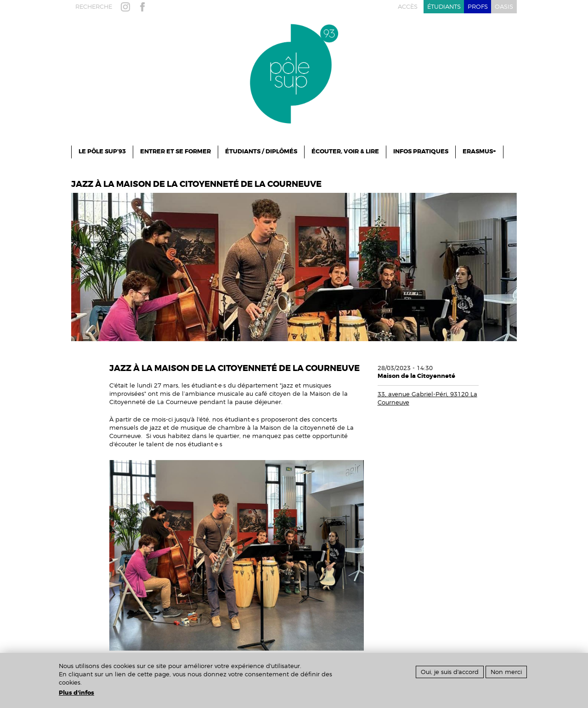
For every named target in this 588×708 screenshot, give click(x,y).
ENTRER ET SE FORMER (175, 152)
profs (478, 7)
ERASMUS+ (479, 152)
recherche (94, 7)
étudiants (444, 7)
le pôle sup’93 (102, 152)
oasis (504, 7)
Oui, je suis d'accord (450, 672)
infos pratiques (421, 152)
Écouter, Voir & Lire (345, 152)
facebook (144, 7)
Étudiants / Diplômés (261, 152)
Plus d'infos (76, 693)
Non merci (506, 672)
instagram (127, 7)
